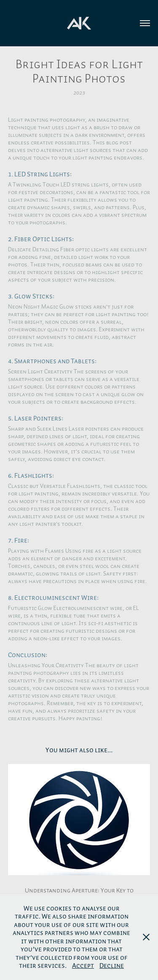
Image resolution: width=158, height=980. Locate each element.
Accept (83, 965)
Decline (112, 965)
